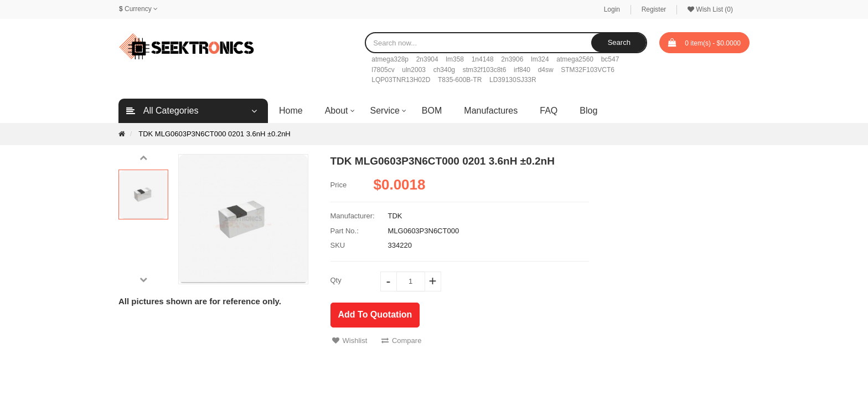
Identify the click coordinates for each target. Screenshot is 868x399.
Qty (336, 280)
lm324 (540, 59)
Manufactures (491, 111)
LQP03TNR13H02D (401, 80)
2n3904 (427, 59)
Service (385, 111)
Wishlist (350, 341)
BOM (432, 111)
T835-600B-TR (460, 80)
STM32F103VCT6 (588, 70)
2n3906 (512, 59)
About (337, 111)
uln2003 (414, 70)
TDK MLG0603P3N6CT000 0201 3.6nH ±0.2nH (215, 134)
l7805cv (383, 70)
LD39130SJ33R (513, 80)
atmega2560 (575, 59)
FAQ (549, 111)
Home (291, 111)
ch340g (444, 70)
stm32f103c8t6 (485, 70)
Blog (588, 111)
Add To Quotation (375, 314)
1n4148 (483, 59)
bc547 (610, 59)
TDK (395, 216)
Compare (401, 341)
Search (619, 42)
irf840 (522, 70)
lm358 (455, 59)
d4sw (546, 70)
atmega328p (390, 59)
